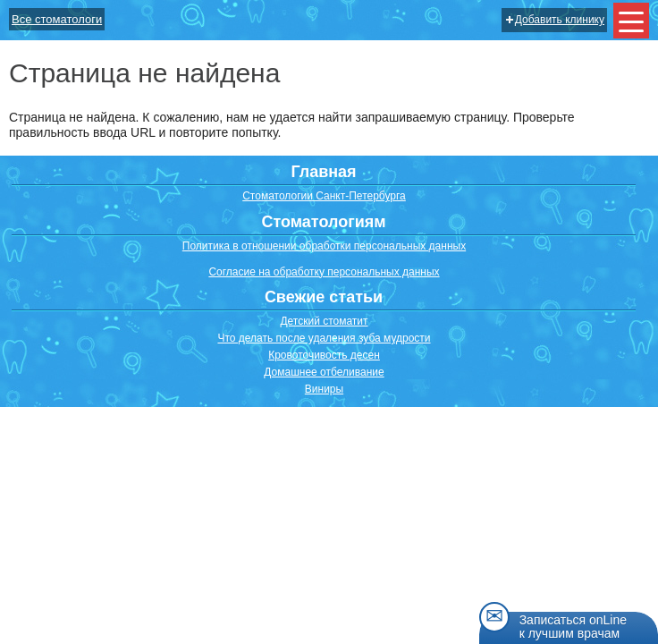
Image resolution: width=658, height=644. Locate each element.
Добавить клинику (555, 20)
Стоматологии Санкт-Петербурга (324, 196)
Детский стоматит (324, 321)
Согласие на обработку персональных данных (324, 272)
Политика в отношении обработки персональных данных (324, 246)
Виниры (324, 389)
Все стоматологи (57, 19)
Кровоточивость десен (324, 355)
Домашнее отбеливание (324, 372)
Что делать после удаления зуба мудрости (324, 338)
